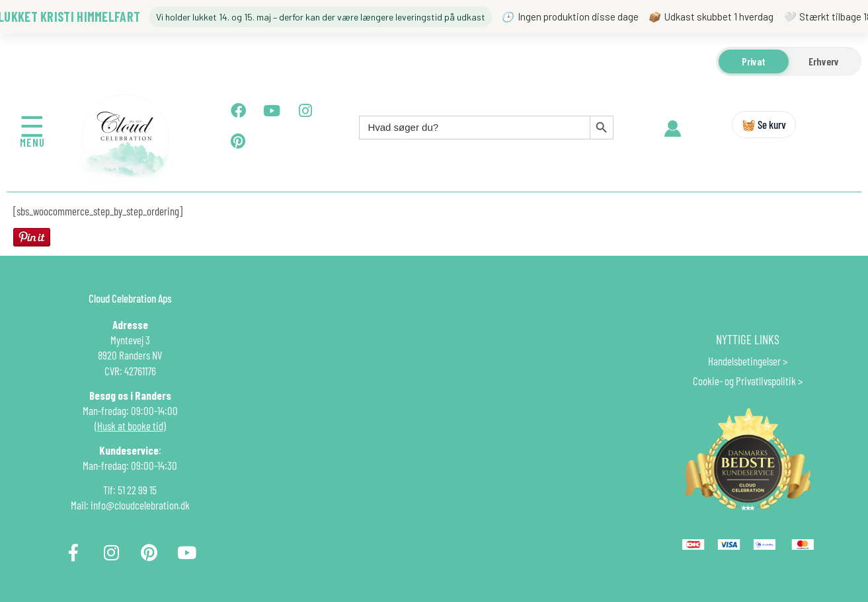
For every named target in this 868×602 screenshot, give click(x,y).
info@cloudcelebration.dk (140, 505)
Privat (754, 61)
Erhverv (824, 61)
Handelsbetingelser (744, 361)
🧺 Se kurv (764, 124)
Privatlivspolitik (766, 381)
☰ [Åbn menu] (32, 126)
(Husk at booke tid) (130, 426)
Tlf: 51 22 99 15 (130, 490)
